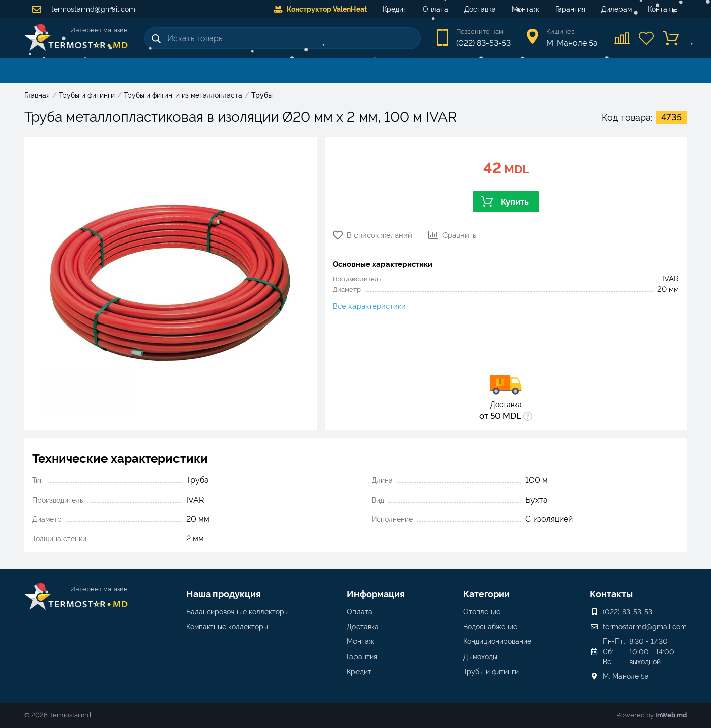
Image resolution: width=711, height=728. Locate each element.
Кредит (395, 9)
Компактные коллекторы (227, 627)
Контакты (663, 9)
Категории (486, 594)
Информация (376, 594)
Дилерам (616, 9)
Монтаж (525, 9)
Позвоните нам (480, 31)
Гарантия (570, 9)
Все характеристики (369, 306)
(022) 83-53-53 (483, 43)
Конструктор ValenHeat (320, 9)
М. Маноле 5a (626, 676)
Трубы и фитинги (491, 672)
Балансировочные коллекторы (237, 612)
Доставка (480, 9)
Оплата (435, 9)
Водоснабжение (490, 627)
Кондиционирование (497, 641)
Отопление (482, 612)
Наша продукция (224, 594)
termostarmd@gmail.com (84, 9)
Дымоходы (480, 657)
